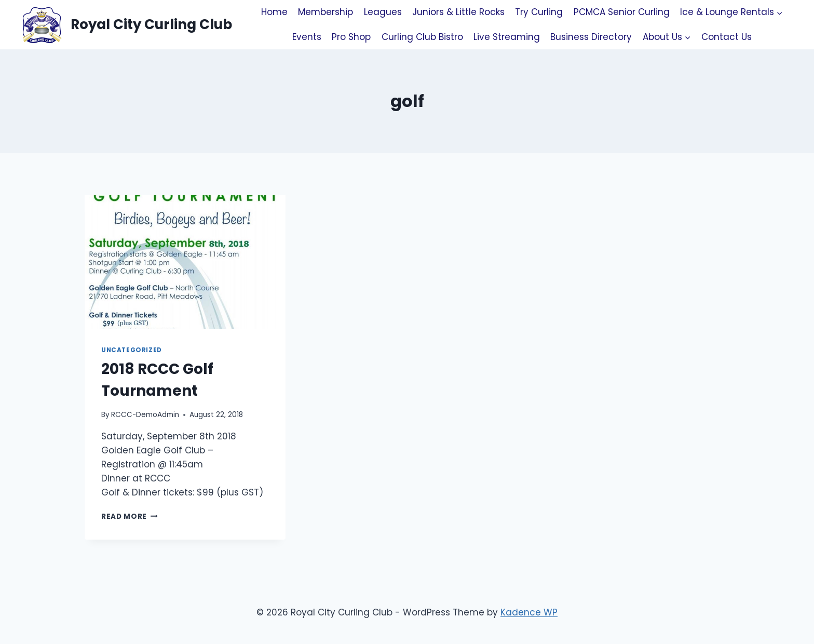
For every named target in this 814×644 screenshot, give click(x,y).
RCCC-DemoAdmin (145, 415)
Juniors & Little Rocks (458, 12)
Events (307, 37)
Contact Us (727, 37)
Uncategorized (132, 350)
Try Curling (539, 12)
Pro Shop (351, 37)
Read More (130, 516)
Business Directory (591, 37)
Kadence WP (529, 612)
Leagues (383, 12)
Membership (325, 12)
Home (274, 12)
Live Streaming (507, 37)
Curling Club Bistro (422, 37)
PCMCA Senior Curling (622, 12)
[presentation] (185, 262)
